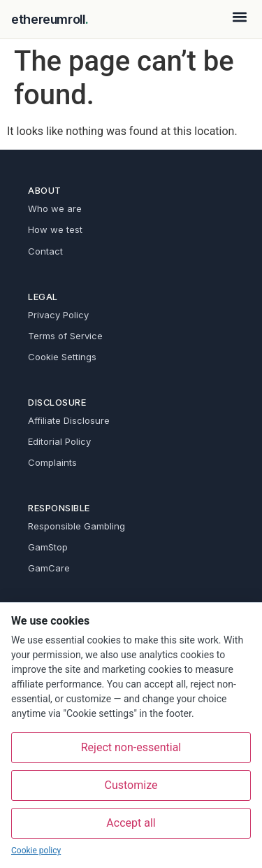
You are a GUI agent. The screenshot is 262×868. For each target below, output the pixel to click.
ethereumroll (49, 19)
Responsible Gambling (77, 526)
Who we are (55, 208)
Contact (45, 251)
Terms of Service (65, 336)
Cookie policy (36, 851)
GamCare (49, 568)
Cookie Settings (62, 357)
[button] (239, 16)
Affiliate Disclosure (69, 420)
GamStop (48, 547)
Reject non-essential (131, 747)
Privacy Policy (58, 315)
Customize (131, 785)
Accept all (131, 823)
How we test (55, 229)
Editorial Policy (59, 441)
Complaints (52, 462)
